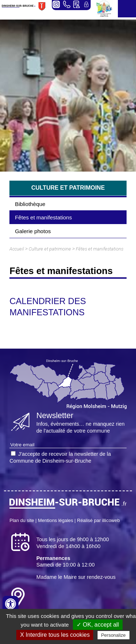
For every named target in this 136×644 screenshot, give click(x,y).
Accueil (17, 249)
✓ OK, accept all (98, 625)
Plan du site (22, 520)
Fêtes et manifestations (43, 217)
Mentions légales (56, 520)
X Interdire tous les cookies (55, 635)
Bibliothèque (30, 204)
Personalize (114, 635)
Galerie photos (33, 231)
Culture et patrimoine (50, 249)
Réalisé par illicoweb (98, 520)
